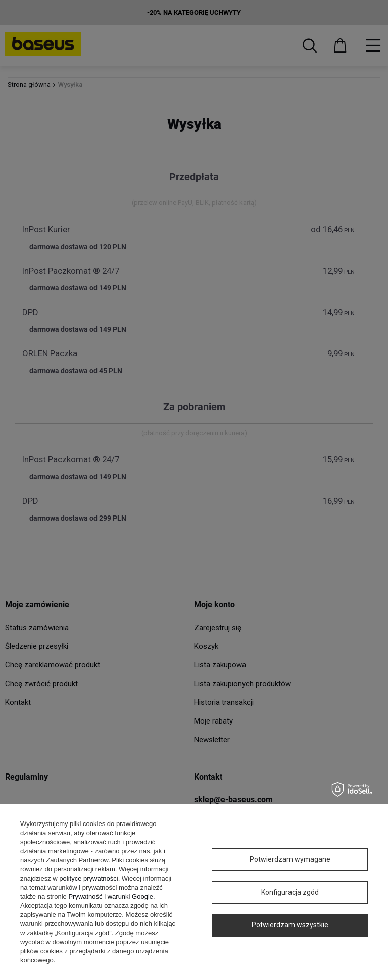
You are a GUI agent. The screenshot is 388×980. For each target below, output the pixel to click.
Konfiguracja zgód (290, 892)
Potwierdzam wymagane (290, 859)
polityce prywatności (88, 878)
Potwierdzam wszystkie (290, 925)
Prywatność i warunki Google (111, 896)
